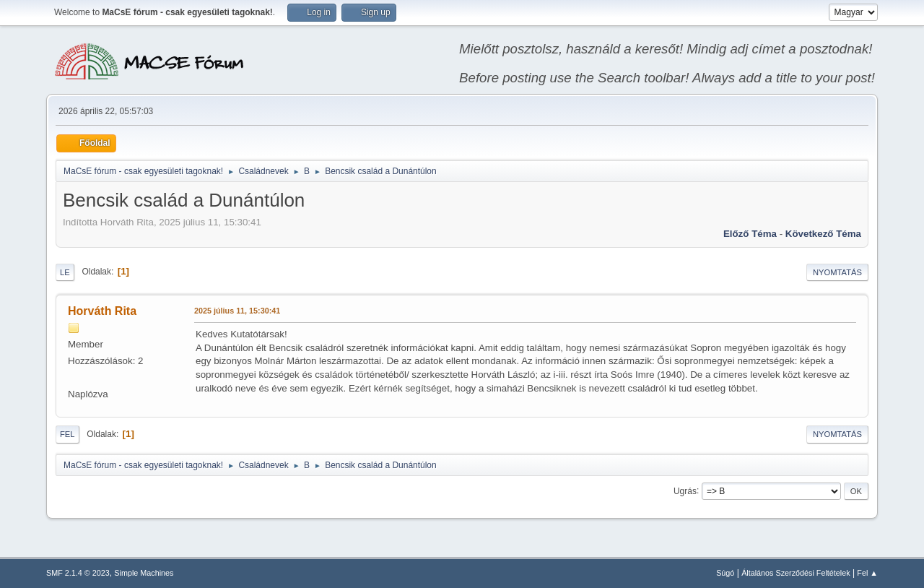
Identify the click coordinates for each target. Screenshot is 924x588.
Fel (67, 434)
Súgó (725, 573)
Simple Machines (144, 573)
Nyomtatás (837, 272)
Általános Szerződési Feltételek (796, 573)
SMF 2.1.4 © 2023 (78, 573)
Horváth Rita (102, 311)
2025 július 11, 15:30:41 (237, 311)
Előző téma (750, 234)
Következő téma (823, 234)
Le (65, 272)
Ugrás (685, 490)
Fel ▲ (867, 573)
